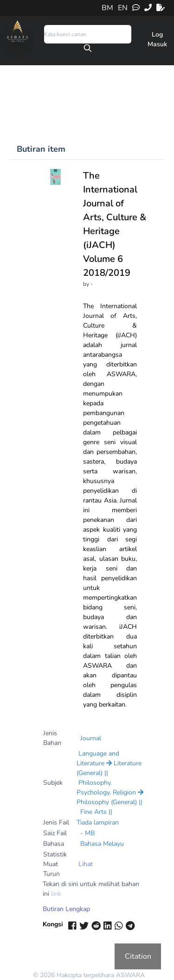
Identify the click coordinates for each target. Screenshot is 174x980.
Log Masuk (157, 39)
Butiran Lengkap (66, 909)
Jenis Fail (56, 822)
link (56, 894)
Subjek (53, 783)
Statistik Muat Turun (55, 864)
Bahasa (54, 844)
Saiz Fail (55, 833)
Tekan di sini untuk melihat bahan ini (91, 889)
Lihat (86, 864)
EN (123, 8)
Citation (138, 956)
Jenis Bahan (52, 738)
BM (107, 8)
